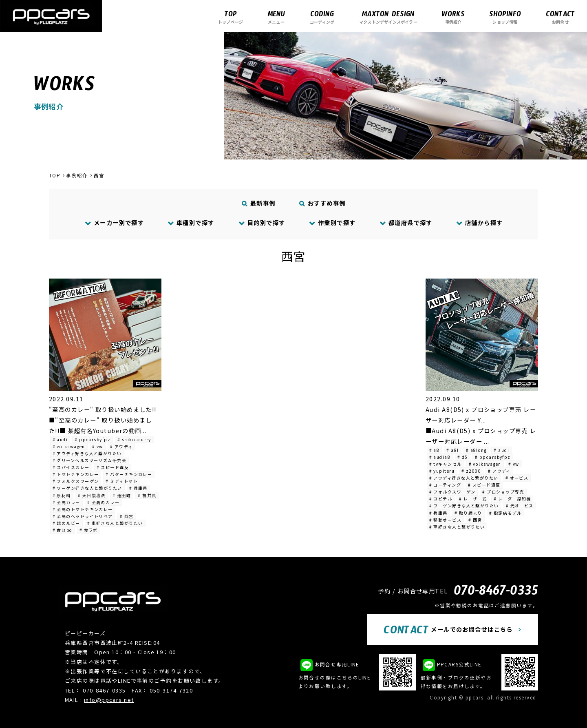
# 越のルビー (66, 523)
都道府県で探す (406, 222)
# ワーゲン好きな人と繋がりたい (87, 488)
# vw (98, 446)
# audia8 (440, 457)
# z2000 (471, 471)
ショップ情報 (505, 17)
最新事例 (259, 203)
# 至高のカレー (104, 502)
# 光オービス (520, 506)
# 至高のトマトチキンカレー (83, 509)
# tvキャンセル (446, 464)
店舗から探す (479, 222)
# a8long (477, 450)
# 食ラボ (89, 530)
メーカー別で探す (114, 222)
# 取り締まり (468, 513)
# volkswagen (69, 446)
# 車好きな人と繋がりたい (115, 523)
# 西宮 (127, 516)
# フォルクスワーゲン (76, 481)
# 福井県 (147, 495)
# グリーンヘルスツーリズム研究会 (89, 460)
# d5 (463, 457)
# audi (60, 439)
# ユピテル (441, 499)
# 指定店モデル (505, 513)
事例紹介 (453, 17)
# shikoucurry (134, 439)
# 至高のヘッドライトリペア (83, 516)
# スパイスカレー (71, 467)
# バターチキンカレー (129, 474)
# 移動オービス (446, 520)
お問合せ (560, 17)
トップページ (231, 17)
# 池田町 (122, 495)
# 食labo (63, 530)
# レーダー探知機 (512, 499)
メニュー (276, 17)
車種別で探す (191, 222)
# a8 (435, 450)
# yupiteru (442, 471)
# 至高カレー (66, 502)
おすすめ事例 (323, 203)
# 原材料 (62, 495)
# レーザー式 (473, 499)
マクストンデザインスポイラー (388, 17)
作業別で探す (332, 222)
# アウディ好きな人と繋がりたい (87, 453)
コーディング (322, 17)
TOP (55, 175)
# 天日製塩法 (92, 495)
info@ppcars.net (109, 700)
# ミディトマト (122, 481)
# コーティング (445, 485)
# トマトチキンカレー (76, 474)
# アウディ (121, 446)
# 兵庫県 (138, 488)
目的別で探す (262, 222)
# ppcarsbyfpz (93, 439)
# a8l (452, 450)
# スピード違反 (113, 467)
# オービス (517, 478)
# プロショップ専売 (503, 492)
